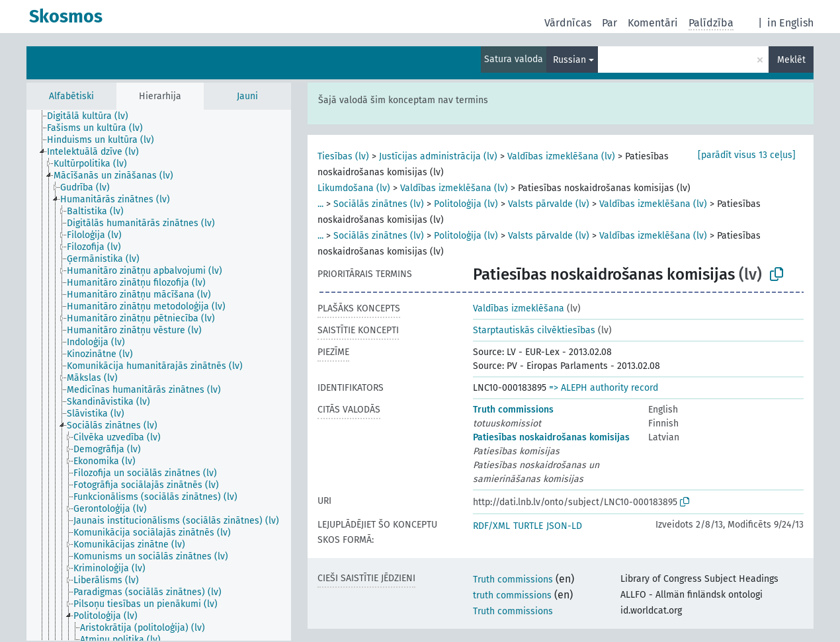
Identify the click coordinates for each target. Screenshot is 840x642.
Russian (569, 60)
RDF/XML (491, 526)
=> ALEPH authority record (604, 388)
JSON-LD (564, 526)
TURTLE (528, 526)
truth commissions (512, 595)
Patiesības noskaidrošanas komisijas (551, 437)
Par (609, 23)
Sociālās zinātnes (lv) (379, 204)
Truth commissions (513, 410)
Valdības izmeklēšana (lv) (561, 156)
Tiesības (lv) (343, 156)
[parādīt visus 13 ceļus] (747, 155)
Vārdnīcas (568, 23)
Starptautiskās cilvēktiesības (534, 330)
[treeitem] (93, 116)
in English (790, 23)
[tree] (159, 375)
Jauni (247, 96)
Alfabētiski (71, 96)
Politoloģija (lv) (466, 204)
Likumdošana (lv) (354, 188)
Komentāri (653, 23)
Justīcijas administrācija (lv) (438, 156)
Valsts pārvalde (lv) (549, 204)
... (320, 204)
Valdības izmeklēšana (519, 308)
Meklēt (791, 60)
